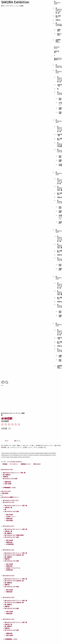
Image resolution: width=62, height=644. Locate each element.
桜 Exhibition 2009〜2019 (11, 500)
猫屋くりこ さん (17, 436)
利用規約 (5, 464)
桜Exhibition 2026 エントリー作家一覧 (14, 473)
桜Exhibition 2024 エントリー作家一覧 (16, 601)
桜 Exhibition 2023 (9, 576)
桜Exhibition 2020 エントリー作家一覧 (16, 506)
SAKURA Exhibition (15, 2)
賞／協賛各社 (7, 475)
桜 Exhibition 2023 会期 (12, 587)
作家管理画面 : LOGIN (9, 488)
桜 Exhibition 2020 (9, 502)
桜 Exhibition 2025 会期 (12, 630)
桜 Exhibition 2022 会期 (12, 561)
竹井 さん (7, 436)
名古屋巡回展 (10, 544)
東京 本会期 (8, 484)
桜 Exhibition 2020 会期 (12, 511)
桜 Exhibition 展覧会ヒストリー (10, 497)
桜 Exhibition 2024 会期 (12, 608)
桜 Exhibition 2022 (9, 550)
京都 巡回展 (9, 521)
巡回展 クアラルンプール (13, 568)
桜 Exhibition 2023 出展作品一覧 (14, 581)
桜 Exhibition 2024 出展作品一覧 (14, 603)
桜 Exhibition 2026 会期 (10, 479)
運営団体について (26, 464)
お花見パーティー (11, 517)
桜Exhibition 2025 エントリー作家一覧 (16, 622)
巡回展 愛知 (9, 570)
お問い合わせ (37, 464)
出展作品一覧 (8, 508)
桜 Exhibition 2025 (9, 619)
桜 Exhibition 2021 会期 (12, 537)
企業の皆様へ (57, 52)
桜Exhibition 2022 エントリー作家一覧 (16, 553)
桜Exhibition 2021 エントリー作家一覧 (16, 529)
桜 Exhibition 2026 (7, 470)
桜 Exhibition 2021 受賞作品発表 (14, 535)
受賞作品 (6, 477)
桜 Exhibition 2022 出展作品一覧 (14, 555)
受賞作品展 (8, 482)
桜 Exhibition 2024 (9, 597)
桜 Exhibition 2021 (9, 526)
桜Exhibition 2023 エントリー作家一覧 (16, 579)
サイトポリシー (14, 464)
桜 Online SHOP (57, 48)
